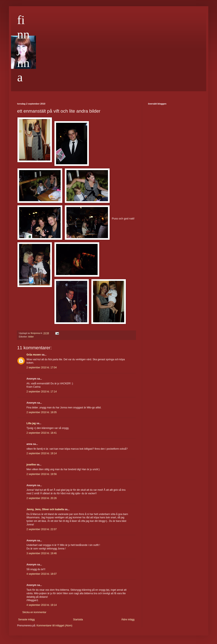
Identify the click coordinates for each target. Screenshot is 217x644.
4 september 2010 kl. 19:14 (42, 605)
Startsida (78, 620)
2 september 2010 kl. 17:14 (42, 392)
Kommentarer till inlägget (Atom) (54, 626)
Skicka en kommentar (34, 612)
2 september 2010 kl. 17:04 (42, 368)
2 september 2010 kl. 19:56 (42, 474)
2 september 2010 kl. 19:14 (42, 453)
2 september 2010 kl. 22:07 (42, 529)
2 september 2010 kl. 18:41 (42, 433)
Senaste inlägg (26, 620)
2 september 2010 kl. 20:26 (42, 498)
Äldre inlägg (128, 620)
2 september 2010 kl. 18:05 (42, 412)
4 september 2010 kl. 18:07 (42, 574)
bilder (31, 337)
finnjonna (23, 49)
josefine (31, 465)
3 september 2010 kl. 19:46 (42, 553)
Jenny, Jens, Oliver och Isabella (45, 509)
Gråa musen (34, 355)
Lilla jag (31, 423)
